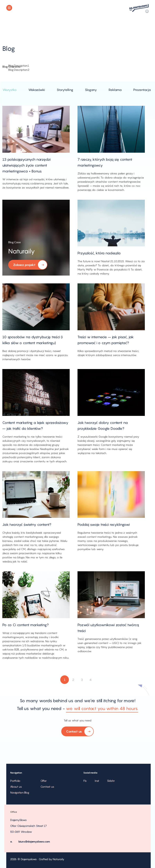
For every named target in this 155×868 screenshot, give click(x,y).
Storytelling (65, 90)
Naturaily (22, 251)
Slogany (91, 90)
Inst (97, 781)
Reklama (115, 90)
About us (16, 787)
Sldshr (111, 781)
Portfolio (15, 781)
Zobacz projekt (28, 265)
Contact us (77, 732)
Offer (44, 781)
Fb (85, 781)
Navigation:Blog (20, 792)
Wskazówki (37, 90)
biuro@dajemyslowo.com (34, 841)
